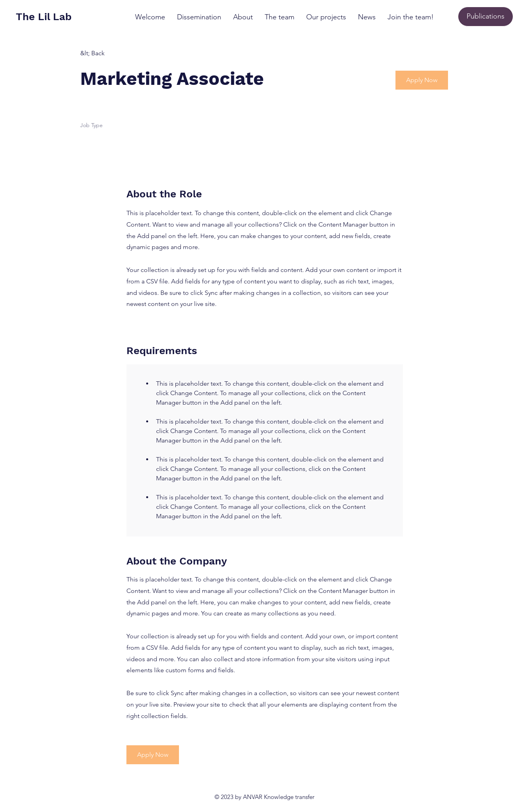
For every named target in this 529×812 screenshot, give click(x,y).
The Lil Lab (44, 17)
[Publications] (486, 17)
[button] (422, 80)
